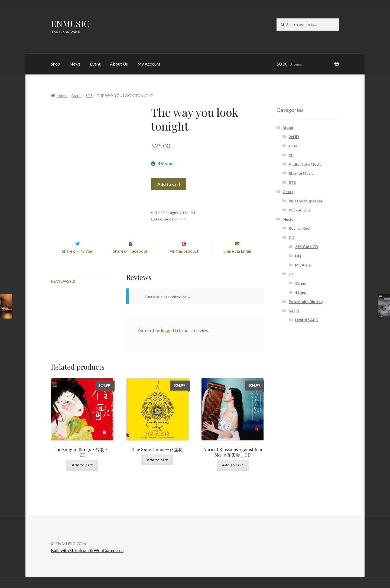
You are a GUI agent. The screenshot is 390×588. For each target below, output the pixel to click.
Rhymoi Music (301, 173)
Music (288, 219)
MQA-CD (303, 265)
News (75, 64)
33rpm (301, 283)
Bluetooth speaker (306, 201)
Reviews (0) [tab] (63, 292)
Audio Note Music (305, 164)
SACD (294, 311)
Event (95, 64)
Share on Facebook (131, 262)
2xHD (294, 137)
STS (89, 95)
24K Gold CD (307, 247)
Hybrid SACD (307, 320)
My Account (149, 64)
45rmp (301, 292)
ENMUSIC (70, 23)
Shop (56, 64)
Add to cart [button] (82, 476)
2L (291, 155)
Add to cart (169, 184)
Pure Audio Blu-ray (306, 302)
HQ (298, 256)
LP (291, 274)
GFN (293, 146)
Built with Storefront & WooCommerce (87, 562)
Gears (288, 192)
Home (62, 95)
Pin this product (184, 262)
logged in (169, 342)
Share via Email (237, 262)
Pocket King (300, 210)
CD (175, 219)
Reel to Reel (300, 228)
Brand (77, 95)
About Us (119, 64)
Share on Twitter (77, 262)
